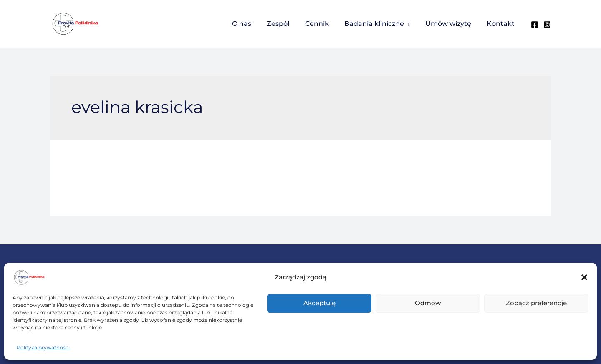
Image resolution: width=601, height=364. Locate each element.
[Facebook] (535, 25)
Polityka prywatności (43, 348)
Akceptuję (319, 303)
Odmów (428, 303)
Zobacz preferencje (536, 303)
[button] (584, 277)
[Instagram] (547, 25)
